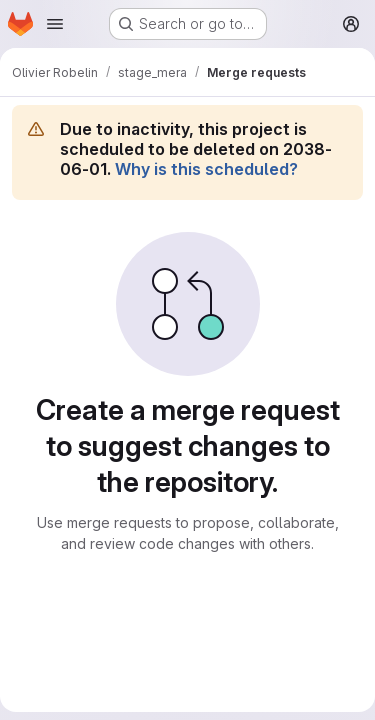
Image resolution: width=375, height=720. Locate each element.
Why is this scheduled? (206, 169)
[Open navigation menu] (55, 24)
